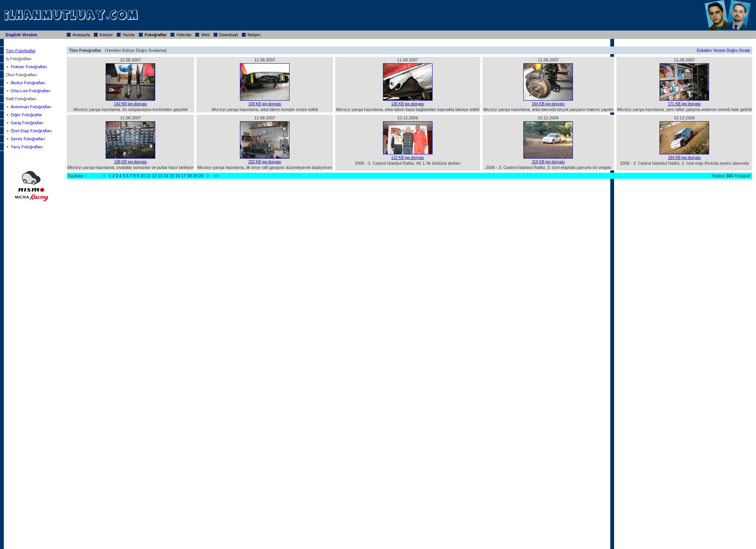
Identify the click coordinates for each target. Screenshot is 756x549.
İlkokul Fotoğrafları (28, 83)
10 (143, 176)
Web (205, 35)
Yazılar (129, 35)
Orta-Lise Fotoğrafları (31, 91)
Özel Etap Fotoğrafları (31, 131)
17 (183, 176)
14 (166, 176)
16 (178, 176)
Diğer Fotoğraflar (27, 115)
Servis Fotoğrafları (28, 139)
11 (148, 176)
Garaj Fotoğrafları (27, 123)
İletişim (254, 35)
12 (154, 176)
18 (189, 176)
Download (229, 35)
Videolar (184, 35)
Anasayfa (81, 35)
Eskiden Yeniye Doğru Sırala (723, 50)
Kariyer (106, 35)
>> (216, 176)
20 (201, 176)
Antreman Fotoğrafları (31, 107)
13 (160, 176)
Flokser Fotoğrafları (29, 67)
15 (172, 176)
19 (195, 176)
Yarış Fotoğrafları (27, 147)
